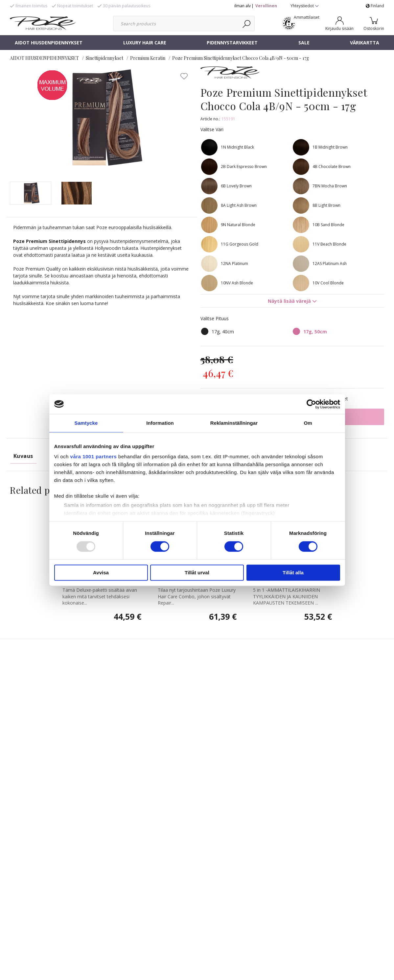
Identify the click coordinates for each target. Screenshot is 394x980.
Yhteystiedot (305, 6)
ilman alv (243, 6)
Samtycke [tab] (86, 423)
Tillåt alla (293, 573)
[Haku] (247, 24)
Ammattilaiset (307, 17)
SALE (304, 43)
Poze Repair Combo (182, 654)
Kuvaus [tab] (23, 456)
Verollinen (266, 6)
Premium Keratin (148, 58)
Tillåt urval (197, 573)
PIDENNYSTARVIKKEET (232, 43)
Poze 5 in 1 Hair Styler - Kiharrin (292, 654)
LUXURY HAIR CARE (145, 43)
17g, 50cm (315, 332)
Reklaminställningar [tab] (234, 423)
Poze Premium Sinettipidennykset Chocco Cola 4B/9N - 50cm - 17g (241, 58)
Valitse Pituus (215, 318)
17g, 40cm (223, 332)
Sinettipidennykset (104, 58)
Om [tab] (308, 423)
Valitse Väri (212, 129)
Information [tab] (160, 423)
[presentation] (31, 193)
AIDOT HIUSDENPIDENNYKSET (49, 43)
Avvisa (101, 573)
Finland (375, 6)
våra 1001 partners (94, 456)
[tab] (31, 193)
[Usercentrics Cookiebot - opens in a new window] (311, 404)
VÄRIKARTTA (365, 43)
